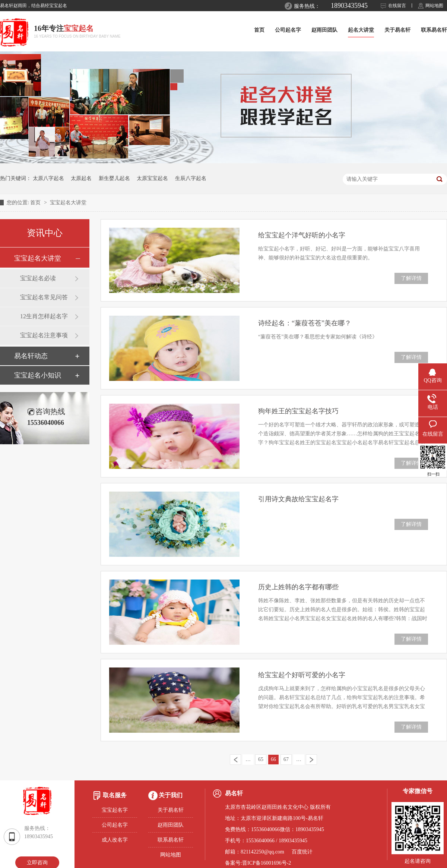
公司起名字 (288, 30)
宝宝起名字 (115, 810)
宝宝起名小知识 (38, 375)
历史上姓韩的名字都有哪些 (298, 587)
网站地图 (434, 6)
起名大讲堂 (361, 30)
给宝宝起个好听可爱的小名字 (302, 675)
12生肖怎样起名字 (44, 316)
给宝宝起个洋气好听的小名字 (302, 235)
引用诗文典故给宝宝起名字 (298, 499)
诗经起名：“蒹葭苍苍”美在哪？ (305, 323)
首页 (259, 30)
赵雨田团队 (324, 30)
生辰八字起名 (191, 178)
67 (286, 759)
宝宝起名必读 (38, 278)
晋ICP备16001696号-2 (267, 863)
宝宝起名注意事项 (44, 335)
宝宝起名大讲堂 (68, 203)
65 (261, 759)
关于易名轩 (397, 30)
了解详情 (411, 278)
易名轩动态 (31, 356)
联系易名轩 (434, 30)
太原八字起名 (48, 178)
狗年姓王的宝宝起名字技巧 (298, 411)
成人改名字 (115, 840)
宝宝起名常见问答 (44, 297)
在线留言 (397, 6)
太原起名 (81, 178)
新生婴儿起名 (114, 178)
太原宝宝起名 (152, 178)
